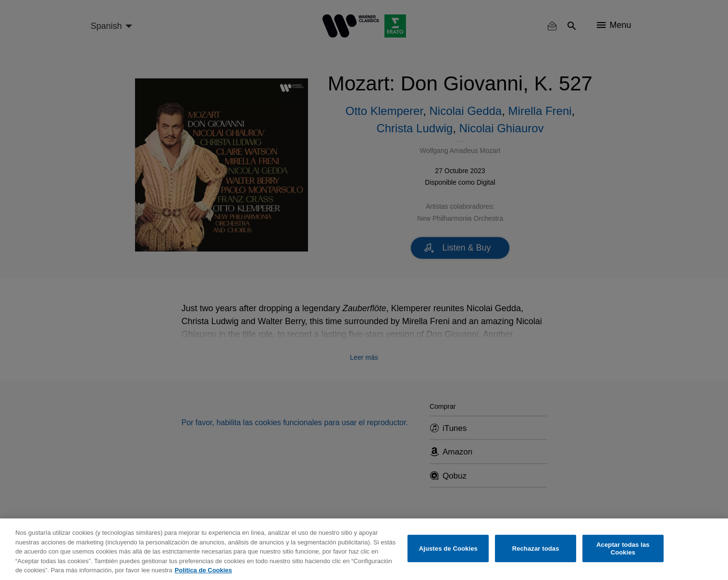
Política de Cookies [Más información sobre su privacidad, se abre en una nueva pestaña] (204, 570)
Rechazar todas (536, 548)
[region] (364, 549)
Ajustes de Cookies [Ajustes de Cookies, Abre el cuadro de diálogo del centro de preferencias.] (448, 548)
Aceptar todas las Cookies (623, 548)
